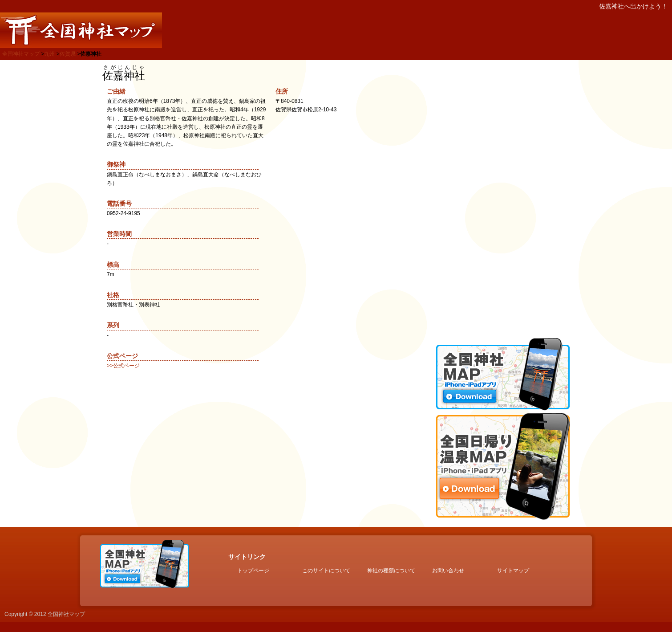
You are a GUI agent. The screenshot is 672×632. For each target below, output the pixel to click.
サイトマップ (513, 571)
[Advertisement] (503, 198)
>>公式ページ (123, 366)
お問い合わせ (448, 571)
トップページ (253, 571)
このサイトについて (326, 571)
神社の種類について (391, 571)
